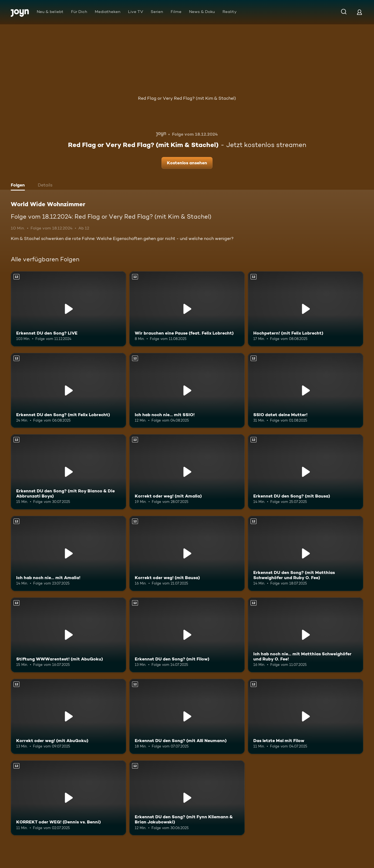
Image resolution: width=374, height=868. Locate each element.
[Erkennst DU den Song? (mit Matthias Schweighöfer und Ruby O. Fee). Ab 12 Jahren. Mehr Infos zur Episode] (306, 553)
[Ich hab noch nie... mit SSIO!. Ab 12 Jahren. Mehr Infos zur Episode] (187, 390)
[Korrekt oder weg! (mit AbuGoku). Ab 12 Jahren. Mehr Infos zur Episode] (68, 716)
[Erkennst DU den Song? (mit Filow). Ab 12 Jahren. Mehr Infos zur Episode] (187, 635)
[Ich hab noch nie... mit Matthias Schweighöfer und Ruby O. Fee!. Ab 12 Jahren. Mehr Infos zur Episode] (306, 635)
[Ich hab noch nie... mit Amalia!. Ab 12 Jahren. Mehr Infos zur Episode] (68, 553)
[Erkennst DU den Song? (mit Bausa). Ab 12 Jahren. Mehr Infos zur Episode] (306, 472)
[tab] (19, 186)
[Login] (359, 12)
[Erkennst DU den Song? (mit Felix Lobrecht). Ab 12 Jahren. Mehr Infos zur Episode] (68, 390)
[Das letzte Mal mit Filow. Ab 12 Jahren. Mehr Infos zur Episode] (306, 716)
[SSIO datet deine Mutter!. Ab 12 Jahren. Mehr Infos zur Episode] (306, 390)
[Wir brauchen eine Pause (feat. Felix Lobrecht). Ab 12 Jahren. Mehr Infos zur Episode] (187, 309)
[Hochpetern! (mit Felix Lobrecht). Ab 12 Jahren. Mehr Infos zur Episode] (306, 309)
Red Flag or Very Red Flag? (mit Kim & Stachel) (187, 98)
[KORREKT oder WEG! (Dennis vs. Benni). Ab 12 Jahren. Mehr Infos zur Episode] (68, 798)
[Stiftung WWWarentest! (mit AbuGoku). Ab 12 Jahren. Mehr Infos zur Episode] (68, 635)
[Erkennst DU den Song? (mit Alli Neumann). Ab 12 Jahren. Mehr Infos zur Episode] (187, 716)
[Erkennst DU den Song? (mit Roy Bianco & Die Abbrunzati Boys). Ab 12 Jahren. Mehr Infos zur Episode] (68, 472)
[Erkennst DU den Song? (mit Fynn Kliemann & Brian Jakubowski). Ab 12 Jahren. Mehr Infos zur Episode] (187, 798)
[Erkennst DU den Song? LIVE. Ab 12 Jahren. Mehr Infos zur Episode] (68, 309)
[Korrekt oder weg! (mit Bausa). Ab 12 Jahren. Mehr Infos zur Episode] (187, 553)
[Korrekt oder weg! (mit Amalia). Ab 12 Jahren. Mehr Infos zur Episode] (187, 472)
